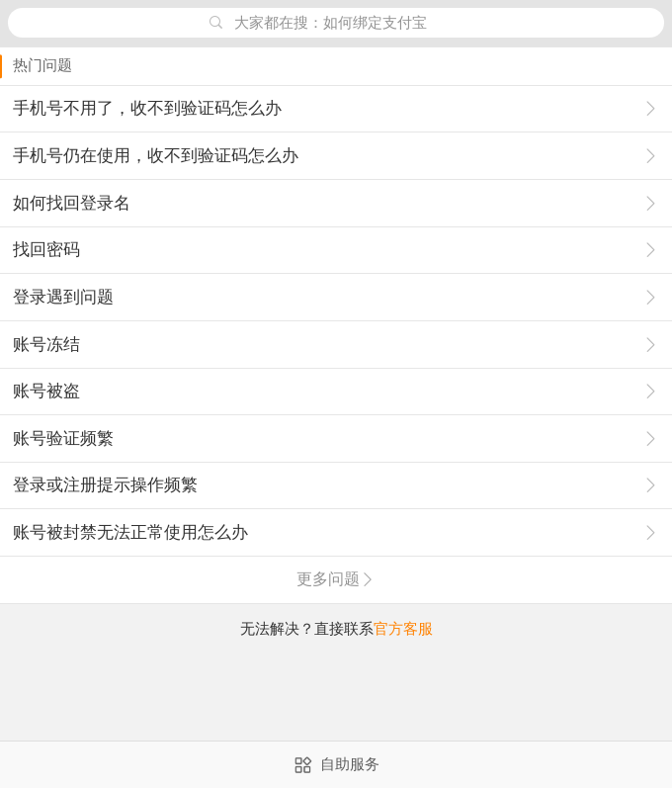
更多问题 (336, 579)
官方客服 (403, 629)
